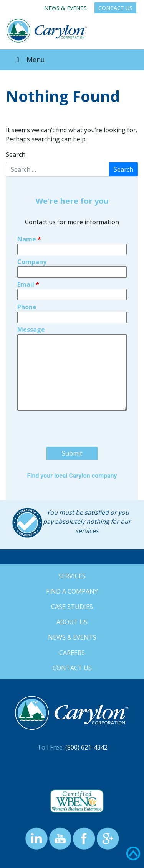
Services (72, 576)
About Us (72, 622)
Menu (29, 59)
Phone (27, 307)
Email (28, 284)
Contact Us (115, 8)
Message (31, 330)
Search (16, 154)
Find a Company (72, 591)
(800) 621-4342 (86, 747)
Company (32, 262)
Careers (72, 653)
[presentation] (76, 444)
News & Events (65, 8)
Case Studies (72, 607)
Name (29, 239)
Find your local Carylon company (72, 476)
